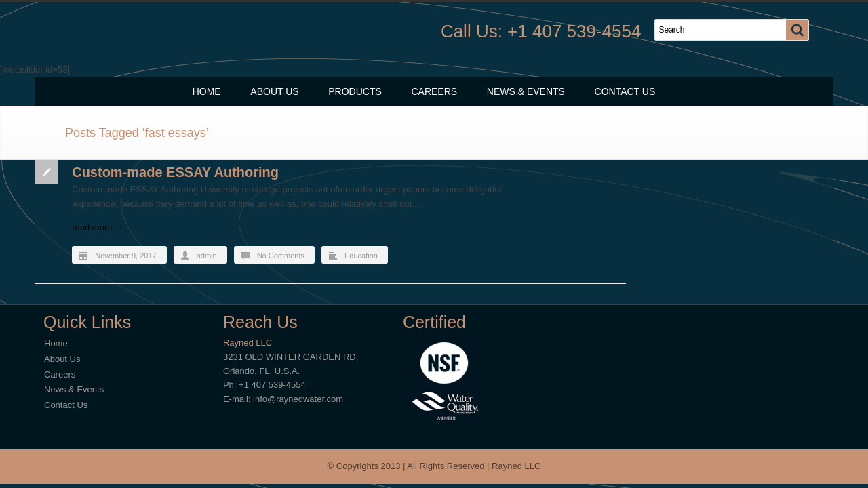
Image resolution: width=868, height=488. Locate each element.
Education (361, 256)
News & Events (526, 91)
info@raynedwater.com (298, 399)
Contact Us (625, 91)
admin (207, 256)
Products (355, 91)
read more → (98, 227)
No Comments (281, 256)
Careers (434, 91)
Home (207, 91)
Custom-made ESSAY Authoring (175, 172)
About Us (274, 91)
